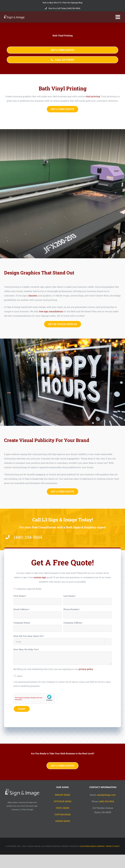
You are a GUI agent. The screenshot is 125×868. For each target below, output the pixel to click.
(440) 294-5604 (107, 801)
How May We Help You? (26, 650)
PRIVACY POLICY (113, 846)
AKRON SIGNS (62, 821)
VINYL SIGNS (62, 808)
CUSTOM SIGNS (62, 814)
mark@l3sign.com (106, 795)
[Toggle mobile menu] (118, 17)
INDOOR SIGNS (62, 795)
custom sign (40, 578)
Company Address (73, 623)
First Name (20, 596)
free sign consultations (51, 311)
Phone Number (72, 610)
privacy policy (86, 669)
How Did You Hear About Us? (29, 636)
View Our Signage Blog (72, 3)
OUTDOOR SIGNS (62, 801)
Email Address (22, 610)
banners (33, 295)
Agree (20, 676)
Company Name (22, 623)
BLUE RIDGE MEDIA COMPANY (93, 846)
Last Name (70, 596)
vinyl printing (93, 96)
